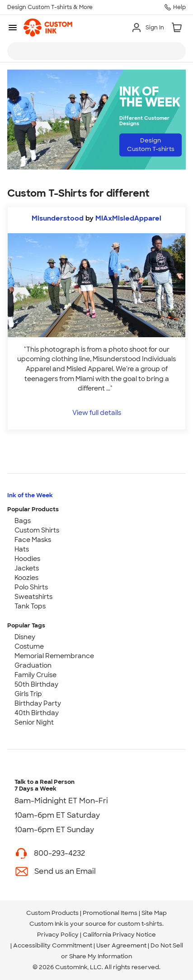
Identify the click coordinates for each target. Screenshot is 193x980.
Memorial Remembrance (54, 656)
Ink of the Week (30, 495)
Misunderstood (58, 218)
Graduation (33, 665)
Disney (25, 637)
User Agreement (121, 945)
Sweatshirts (33, 597)
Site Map (154, 913)
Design (151, 145)
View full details (97, 412)
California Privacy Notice (119, 935)
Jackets (27, 568)
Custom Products (52, 913)
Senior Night (34, 722)
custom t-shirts (140, 924)
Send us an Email (65, 871)
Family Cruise (35, 675)
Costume (29, 646)
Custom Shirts (37, 530)
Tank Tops (30, 606)
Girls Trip (28, 694)
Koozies (26, 578)
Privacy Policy (58, 935)
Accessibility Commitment (53, 945)
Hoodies (27, 559)
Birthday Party (38, 703)
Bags (23, 521)
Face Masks (33, 540)
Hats (22, 549)
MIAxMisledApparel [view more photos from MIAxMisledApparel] (128, 218)
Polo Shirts (31, 587)
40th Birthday (37, 713)
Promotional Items (110, 913)
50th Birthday (36, 684)
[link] (48, 28)
